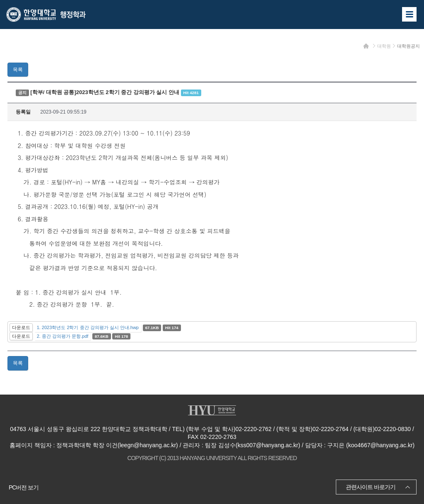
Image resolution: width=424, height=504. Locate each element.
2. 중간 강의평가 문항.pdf (63, 336)
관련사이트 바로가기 (371, 487)
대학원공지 (408, 46)
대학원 (384, 46)
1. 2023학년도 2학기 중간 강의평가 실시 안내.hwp (88, 327)
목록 (18, 70)
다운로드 (21, 327)
